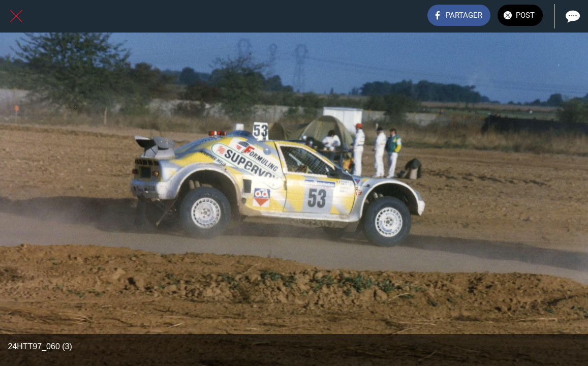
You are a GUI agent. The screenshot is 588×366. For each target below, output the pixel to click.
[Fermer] (16, 16)
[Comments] (572, 16)
